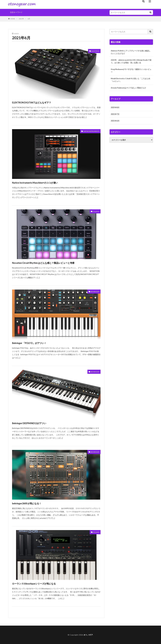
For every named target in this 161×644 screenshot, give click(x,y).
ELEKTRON (95, 51)
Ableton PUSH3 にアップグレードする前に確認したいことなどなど (131, 52)
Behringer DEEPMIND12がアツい (36, 423)
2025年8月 (115, 107)
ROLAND (96, 532)
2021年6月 (115, 121)
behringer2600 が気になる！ (32, 503)
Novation (96, 212)
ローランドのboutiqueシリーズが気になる (42, 583)
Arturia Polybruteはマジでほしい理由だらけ (128, 88)
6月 (29, 19)
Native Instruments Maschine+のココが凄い (43, 182)
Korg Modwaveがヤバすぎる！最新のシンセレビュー (131, 71)
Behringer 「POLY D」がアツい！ (36, 343)
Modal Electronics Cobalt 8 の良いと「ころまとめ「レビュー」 (131, 80)
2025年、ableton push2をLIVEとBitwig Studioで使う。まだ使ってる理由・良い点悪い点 (131, 61)
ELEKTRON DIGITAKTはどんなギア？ (39, 102)
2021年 (21, 19)
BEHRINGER (94, 292)
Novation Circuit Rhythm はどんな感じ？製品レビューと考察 (55, 263)
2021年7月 (115, 114)
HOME (13, 19)
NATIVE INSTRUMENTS (89, 131)
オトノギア (88, 635)
